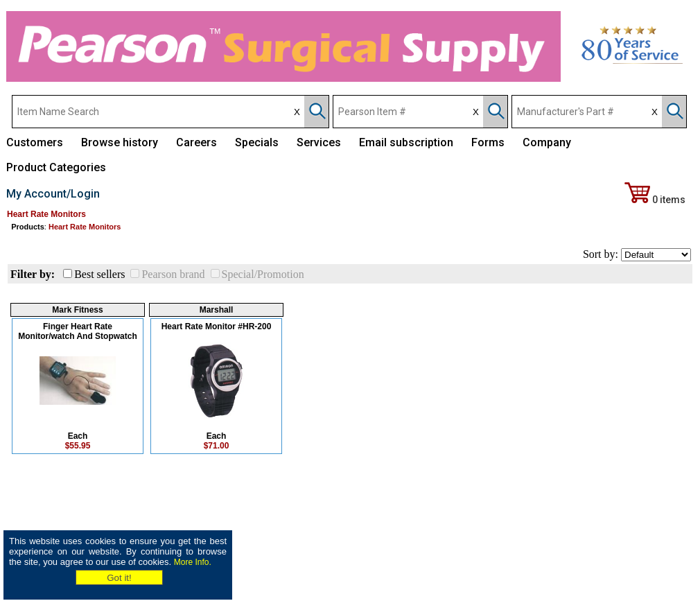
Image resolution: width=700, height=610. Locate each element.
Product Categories (56, 167)
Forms (488, 142)
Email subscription (406, 142)
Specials (257, 142)
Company (547, 142)
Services (319, 142)
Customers (35, 142)
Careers (196, 142)
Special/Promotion (263, 274)
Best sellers (99, 274)
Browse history (120, 142)
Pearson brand (173, 274)
